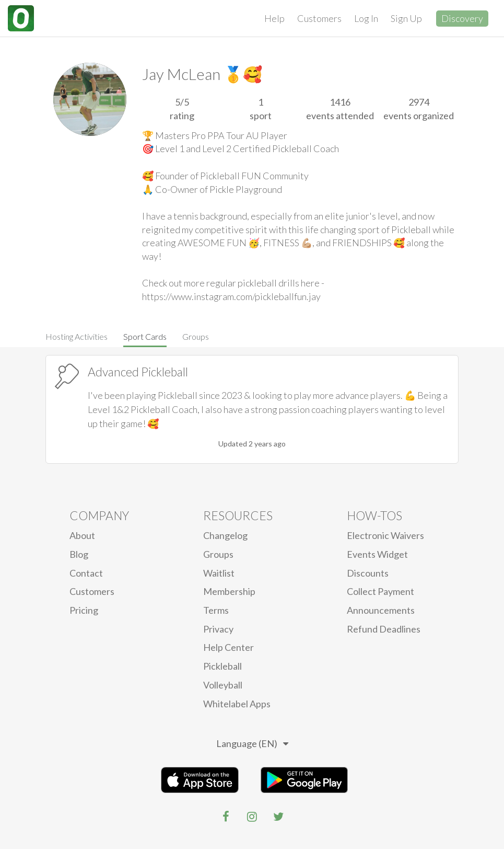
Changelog (225, 535)
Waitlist (219, 573)
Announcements (381, 610)
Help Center (228, 647)
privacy (218, 629)
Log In (366, 18)
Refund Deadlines (384, 629)
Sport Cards (145, 336)
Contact (86, 573)
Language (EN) (252, 743)
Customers (319, 18)
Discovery (462, 18)
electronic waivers (385, 535)
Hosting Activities (77, 336)
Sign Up (406, 18)
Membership (229, 591)
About (82, 535)
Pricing (84, 610)
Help (274, 18)
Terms (216, 610)
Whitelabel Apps (237, 704)
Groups (196, 336)
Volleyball (223, 685)
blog (79, 554)
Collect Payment (380, 591)
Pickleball (222, 666)
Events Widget (377, 554)
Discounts (368, 573)
